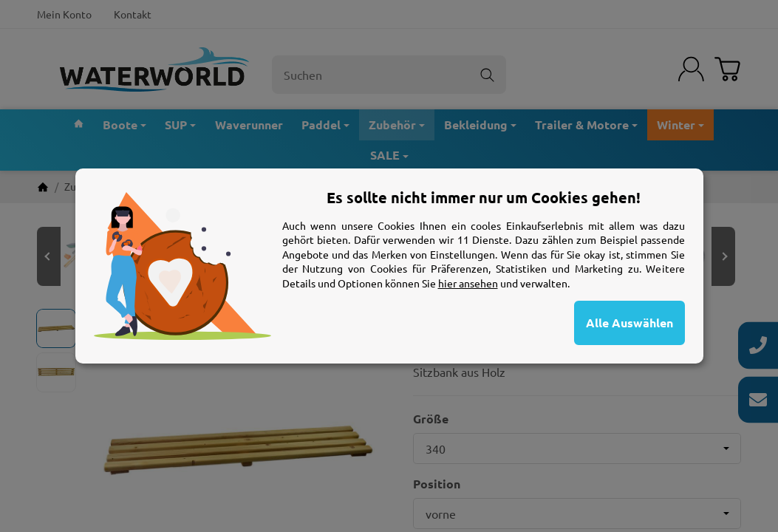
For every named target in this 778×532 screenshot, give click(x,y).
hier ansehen (468, 283)
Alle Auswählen (629, 323)
